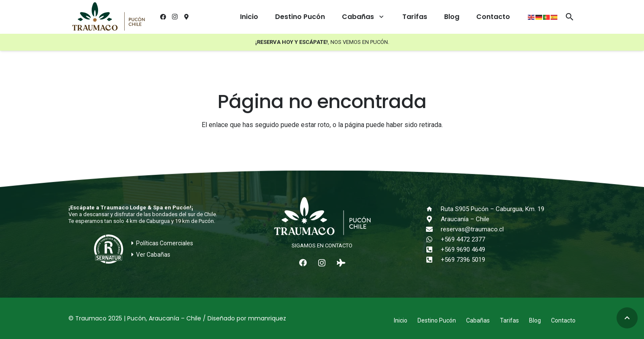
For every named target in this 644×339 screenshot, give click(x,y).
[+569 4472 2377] (433, 239)
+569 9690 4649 (463, 250)
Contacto (563, 320)
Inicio (401, 320)
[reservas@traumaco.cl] (433, 229)
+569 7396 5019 (463, 260)
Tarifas (509, 320)
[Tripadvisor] (341, 263)
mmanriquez (267, 318)
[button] (380, 17)
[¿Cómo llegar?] (187, 17)
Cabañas (478, 320)
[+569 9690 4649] (433, 250)
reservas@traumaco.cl (472, 229)
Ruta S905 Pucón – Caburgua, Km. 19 (493, 209)
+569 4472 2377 (463, 239)
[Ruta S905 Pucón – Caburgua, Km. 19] (433, 209)
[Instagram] (175, 17)
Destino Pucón (437, 320)
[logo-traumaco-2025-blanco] (322, 217)
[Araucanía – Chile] (433, 219)
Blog (535, 320)
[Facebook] (163, 17)
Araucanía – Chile (465, 219)
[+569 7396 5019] (433, 260)
